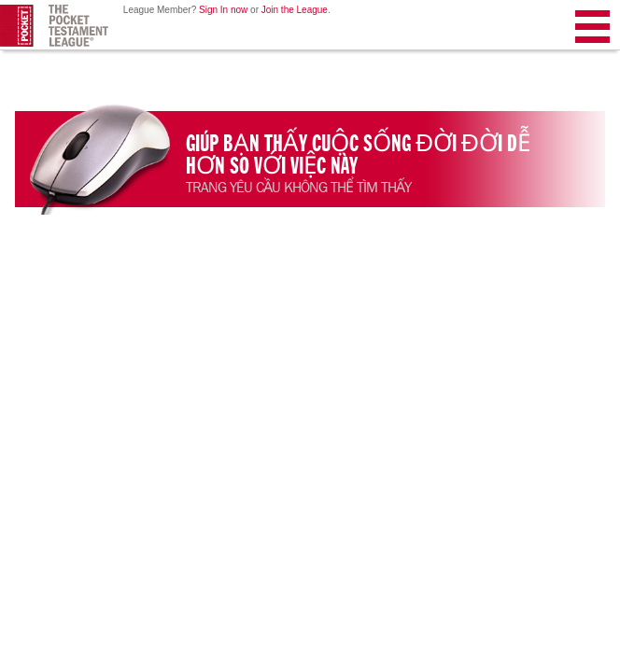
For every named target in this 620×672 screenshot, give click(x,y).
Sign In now (223, 10)
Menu (592, 30)
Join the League (295, 10)
